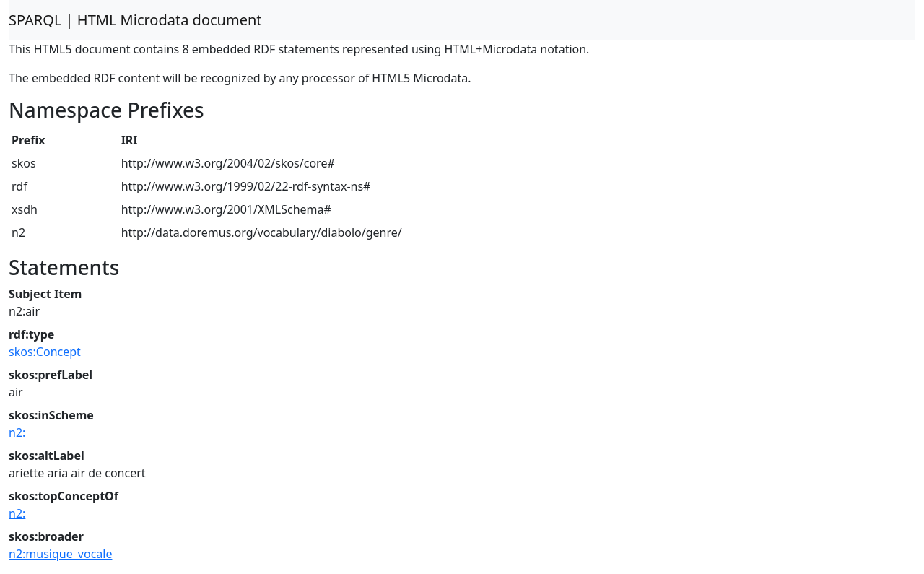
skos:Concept (45, 352)
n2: (17, 432)
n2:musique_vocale (60, 554)
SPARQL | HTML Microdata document (135, 20)
